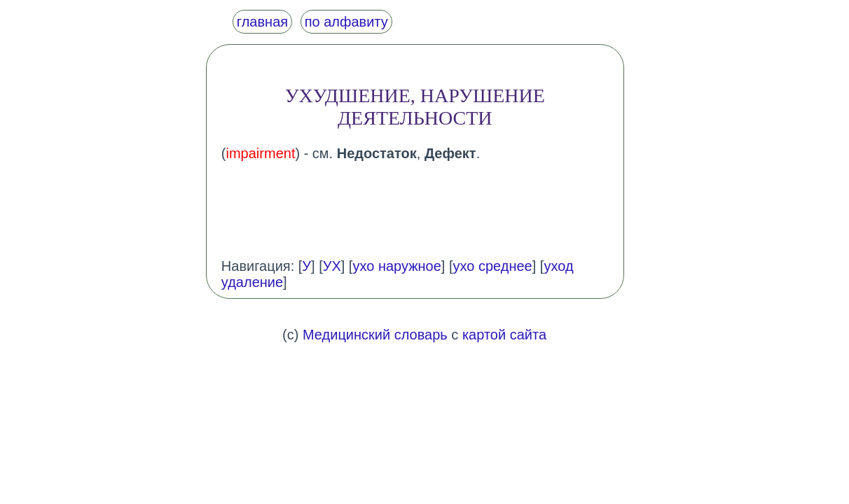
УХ (332, 266)
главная (262, 22)
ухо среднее (493, 266)
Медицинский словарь (375, 335)
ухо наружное (396, 266)
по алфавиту (346, 22)
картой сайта (504, 335)
